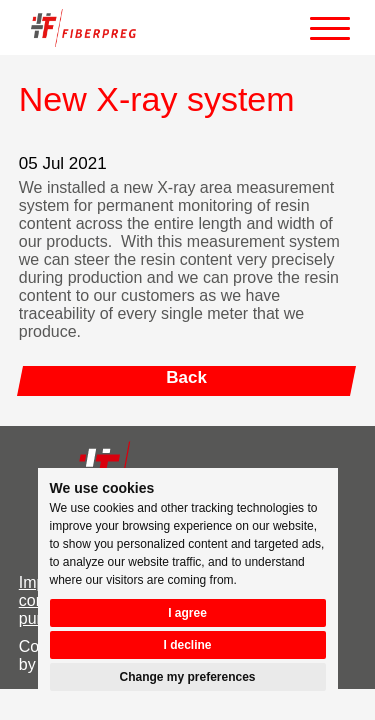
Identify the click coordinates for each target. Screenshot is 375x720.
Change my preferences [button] (187, 677)
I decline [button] (187, 645)
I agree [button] (187, 613)
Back (186, 377)
